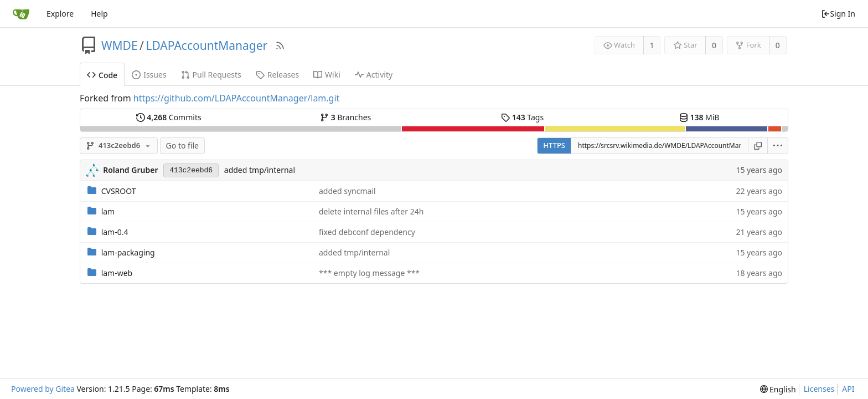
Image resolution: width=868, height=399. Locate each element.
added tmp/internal (260, 170)
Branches (345, 117)
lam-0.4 (115, 232)
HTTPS (554, 145)
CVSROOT (119, 191)
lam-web (117, 273)
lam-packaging (128, 252)
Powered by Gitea (43, 389)
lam (108, 211)
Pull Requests (211, 75)
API (848, 389)
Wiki (327, 75)
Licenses (819, 389)
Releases (277, 75)
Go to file (182, 145)
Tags (522, 117)
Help (99, 14)
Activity (374, 75)
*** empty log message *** (369, 273)
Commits (169, 117)
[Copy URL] (758, 146)
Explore (60, 14)
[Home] (21, 14)
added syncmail (347, 191)
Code (102, 75)
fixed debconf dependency (367, 232)
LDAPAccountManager (206, 45)
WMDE (120, 45)
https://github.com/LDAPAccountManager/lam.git (237, 98)
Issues (149, 75)
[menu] (778, 146)
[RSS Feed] (280, 45)
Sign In (838, 14)
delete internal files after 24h (371, 211)
